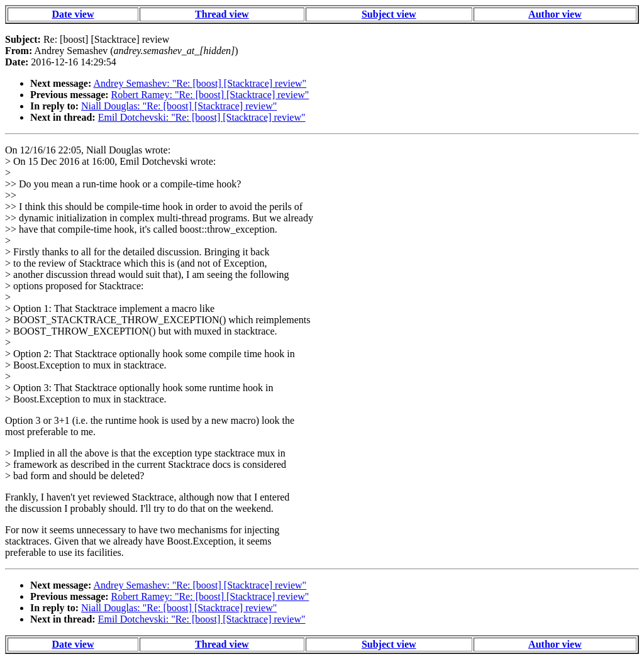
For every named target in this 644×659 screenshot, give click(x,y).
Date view (73, 14)
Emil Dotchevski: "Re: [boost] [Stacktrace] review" (202, 117)
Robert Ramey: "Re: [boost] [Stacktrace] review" (210, 95)
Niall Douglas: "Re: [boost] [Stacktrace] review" (179, 106)
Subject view (389, 14)
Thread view (222, 14)
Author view (555, 14)
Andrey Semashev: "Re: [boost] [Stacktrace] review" (200, 83)
